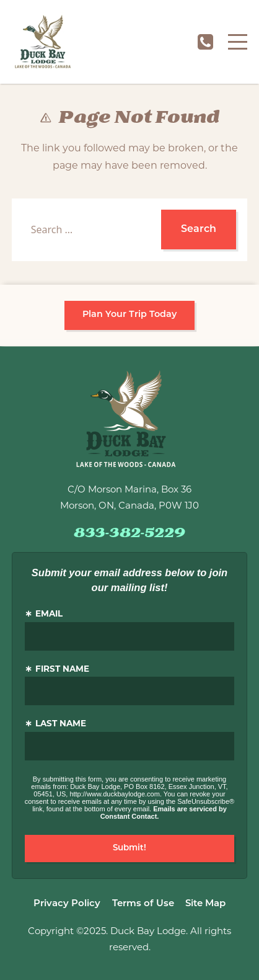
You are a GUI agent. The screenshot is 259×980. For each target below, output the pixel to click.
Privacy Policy (67, 904)
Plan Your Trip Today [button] (129, 315)
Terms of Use (143, 904)
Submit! (129, 848)
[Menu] (238, 42)
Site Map (205, 904)
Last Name (61, 724)
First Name (62, 670)
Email (49, 614)
